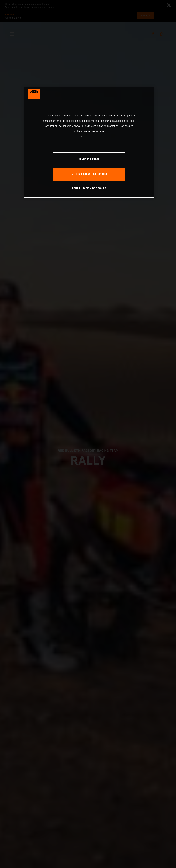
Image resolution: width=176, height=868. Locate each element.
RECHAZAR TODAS (89, 159)
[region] (89, 142)
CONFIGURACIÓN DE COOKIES (89, 188)
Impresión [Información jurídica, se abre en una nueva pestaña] (94, 137)
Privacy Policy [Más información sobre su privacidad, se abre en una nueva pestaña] (85, 137)
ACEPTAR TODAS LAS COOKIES (89, 174)
